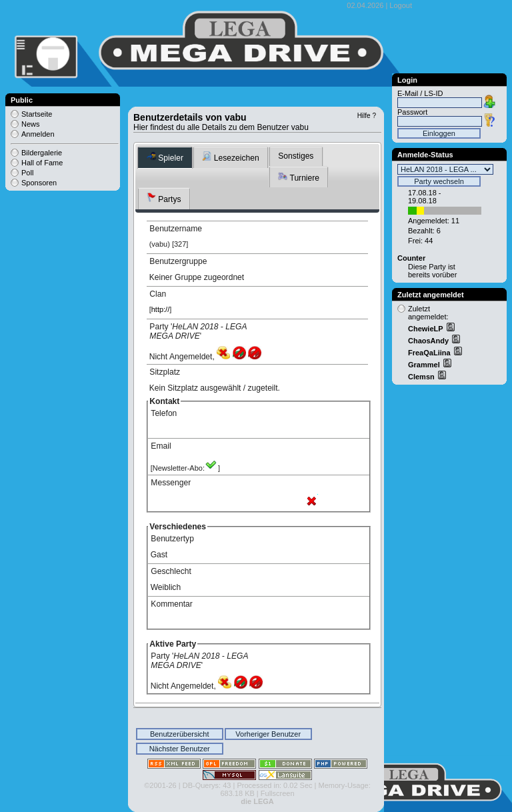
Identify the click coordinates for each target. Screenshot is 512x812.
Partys (164, 198)
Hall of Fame (42, 163)
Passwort (412, 112)
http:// (161, 309)
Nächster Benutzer (180, 749)
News (31, 124)
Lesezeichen (230, 157)
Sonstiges (296, 156)
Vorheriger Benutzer (268, 734)
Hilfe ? (367, 116)
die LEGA (257, 801)
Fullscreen (278, 793)
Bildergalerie (42, 153)
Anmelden (38, 134)
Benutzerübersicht (180, 734)
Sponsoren (39, 183)
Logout (401, 5)
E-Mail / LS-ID (420, 93)
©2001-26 (160, 785)
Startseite (37, 114)
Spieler (165, 157)
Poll (27, 173)
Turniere (299, 177)
